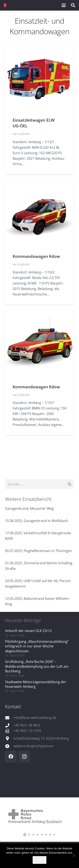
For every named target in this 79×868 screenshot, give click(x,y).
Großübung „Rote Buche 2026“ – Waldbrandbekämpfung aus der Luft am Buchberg (37, 666)
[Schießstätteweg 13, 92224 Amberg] (9, 738)
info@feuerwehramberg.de (35, 718)
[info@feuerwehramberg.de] (9, 718)
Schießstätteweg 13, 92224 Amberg (41, 738)
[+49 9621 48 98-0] (9, 725)
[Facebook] (11, 757)
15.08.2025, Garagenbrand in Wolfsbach (37, 521)
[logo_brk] (39, 816)
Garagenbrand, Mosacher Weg (29, 508)
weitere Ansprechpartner (33, 746)
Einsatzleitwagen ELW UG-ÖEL (34, 123)
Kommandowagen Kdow (36, 256)
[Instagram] (24, 757)
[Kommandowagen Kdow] (39, 213)
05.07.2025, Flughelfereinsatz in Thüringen (38, 551)
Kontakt (13, 706)
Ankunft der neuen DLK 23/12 (28, 631)
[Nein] (74, 856)
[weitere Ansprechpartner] (9, 746)
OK (39, 860)
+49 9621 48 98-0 (27, 725)
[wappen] (5, 5)
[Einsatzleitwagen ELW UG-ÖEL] (39, 77)
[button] (64, 5)
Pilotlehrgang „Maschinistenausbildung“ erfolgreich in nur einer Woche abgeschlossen (37, 646)
